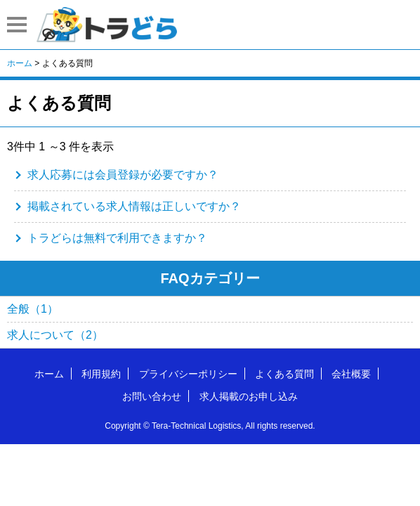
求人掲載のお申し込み (249, 396)
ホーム (49, 374)
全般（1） (33, 309)
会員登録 (365, 24)
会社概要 (351, 374)
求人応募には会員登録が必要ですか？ (123, 175)
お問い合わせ (152, 396)
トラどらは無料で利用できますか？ (117, 238)
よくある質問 (284, 374)
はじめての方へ (336, 24)
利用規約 (101, 374)
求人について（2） (55, 335)
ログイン (395, 24)
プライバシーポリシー (188, 374)
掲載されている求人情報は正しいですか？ (134, 206)
